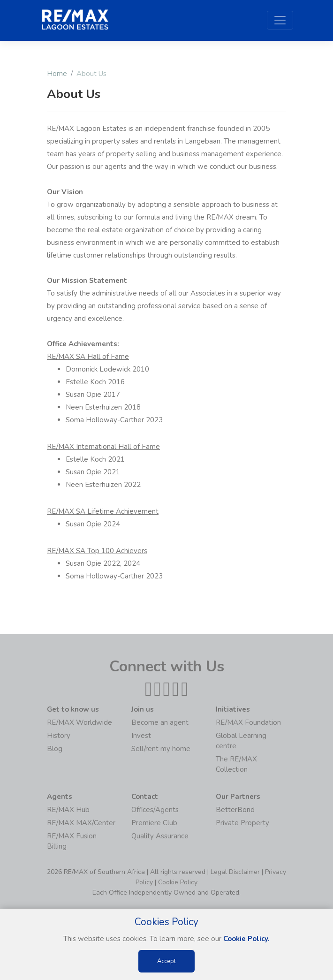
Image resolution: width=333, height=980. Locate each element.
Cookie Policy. (246, 939)
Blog (55, 749)
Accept (166, 961)
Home (57, 74)
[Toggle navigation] (280, 20)
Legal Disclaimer (235, 872)
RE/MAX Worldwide (79, 722)
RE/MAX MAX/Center (81, 823)
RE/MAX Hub (68, 810)
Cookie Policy (178, 882)
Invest (141, 736)
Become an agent (160, 722)
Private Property (242, 823)
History (59, 736)
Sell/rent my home (161, 749)
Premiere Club (154, 823)
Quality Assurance (160, 836)
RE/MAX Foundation (248, 722)
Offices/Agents (155, 810)
